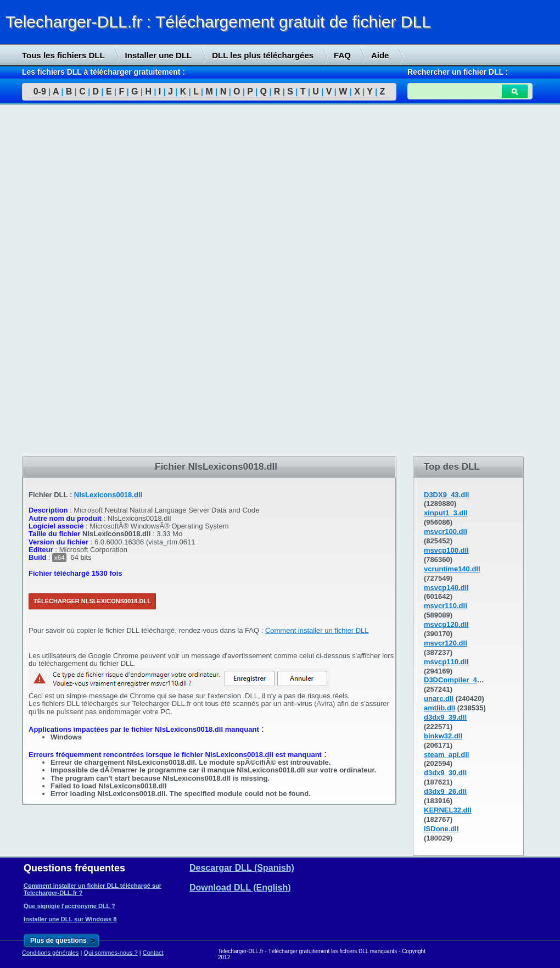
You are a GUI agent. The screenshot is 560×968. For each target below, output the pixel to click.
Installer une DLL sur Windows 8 (70, 919)
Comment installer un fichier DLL (317, 630)
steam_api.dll (446, 755)
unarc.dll (439, 699)
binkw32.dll (443, 736)
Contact (153, 953)
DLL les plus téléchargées (263, 55)
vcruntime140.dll (452, 569)
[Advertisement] (82, 281)
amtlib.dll (439, 708)
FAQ (342, 55)
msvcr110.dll (446, 606)
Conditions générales (50, 953)
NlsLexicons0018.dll (108, 495)
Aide (380, 55)
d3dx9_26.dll (445, 791)
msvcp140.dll (446, 588)
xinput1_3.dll (446, 513)
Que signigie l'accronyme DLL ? (69, 906)
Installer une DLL (159, 55)
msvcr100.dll (446, 532)
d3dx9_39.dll (445, 717)
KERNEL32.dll (448, 810)
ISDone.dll (441, 829)
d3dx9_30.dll (445, 773)
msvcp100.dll (446, 550)
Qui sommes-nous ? (110, 953)
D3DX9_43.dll (446, 495)
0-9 (40, 91)
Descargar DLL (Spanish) (242, 868)
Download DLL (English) (240, 888)
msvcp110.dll (446, 662)
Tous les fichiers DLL (63, 55)
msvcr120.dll (446, 643)
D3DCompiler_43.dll (458, 680)
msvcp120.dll (446, 624)
